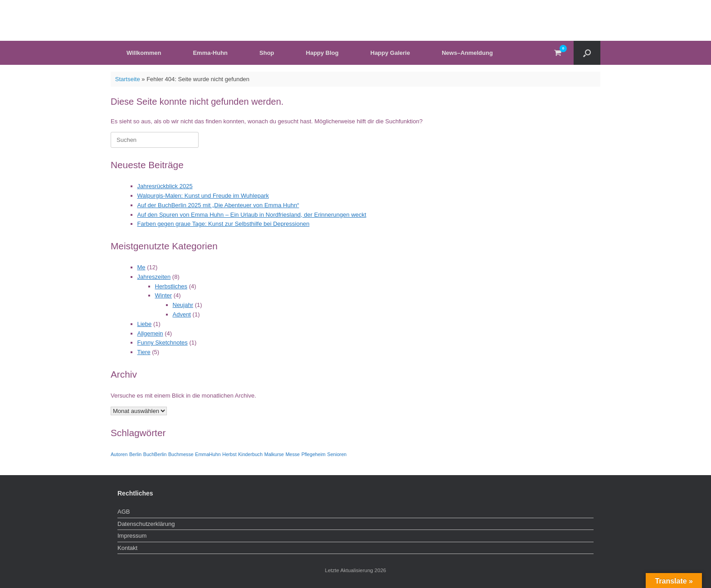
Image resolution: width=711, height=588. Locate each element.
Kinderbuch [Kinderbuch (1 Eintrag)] (250, 454)
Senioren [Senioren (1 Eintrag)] (337, 454)
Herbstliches (171, 286)
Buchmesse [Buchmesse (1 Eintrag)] (181, 454)
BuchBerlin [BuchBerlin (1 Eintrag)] (155, 454)
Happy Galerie (390, 53)
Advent (182, 314)
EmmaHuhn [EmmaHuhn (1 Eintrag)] (208, 454)
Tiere (144, 352)
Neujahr (183, 305)
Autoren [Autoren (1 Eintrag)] (119, 454)
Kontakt (127, 548)
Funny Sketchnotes (163, 343)
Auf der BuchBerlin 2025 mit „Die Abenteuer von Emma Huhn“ (218, 205)
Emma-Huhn (210, 53)
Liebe (145, 324)
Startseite (128, 79)
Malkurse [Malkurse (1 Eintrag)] (274, 454)
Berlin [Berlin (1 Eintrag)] (135, 454)
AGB (124, 512)
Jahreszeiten (154, 277)
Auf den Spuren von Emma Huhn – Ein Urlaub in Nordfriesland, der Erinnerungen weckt (252, 215)
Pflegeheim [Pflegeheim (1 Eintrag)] (314, 454)
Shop (267, 53)
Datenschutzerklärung (146, 524)
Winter (164, 295)
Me (141, 267)
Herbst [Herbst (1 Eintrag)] (229, 454)
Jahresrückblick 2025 (165, 186)
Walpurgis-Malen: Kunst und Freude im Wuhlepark (203, 196)
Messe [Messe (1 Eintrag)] (293, 454)
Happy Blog (322, 53)
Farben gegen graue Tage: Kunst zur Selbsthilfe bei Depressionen (224, 224)
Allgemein (150, 333)
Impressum (132, 536)
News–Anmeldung (467, 53)
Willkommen (144, 53)
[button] (587, 53)
